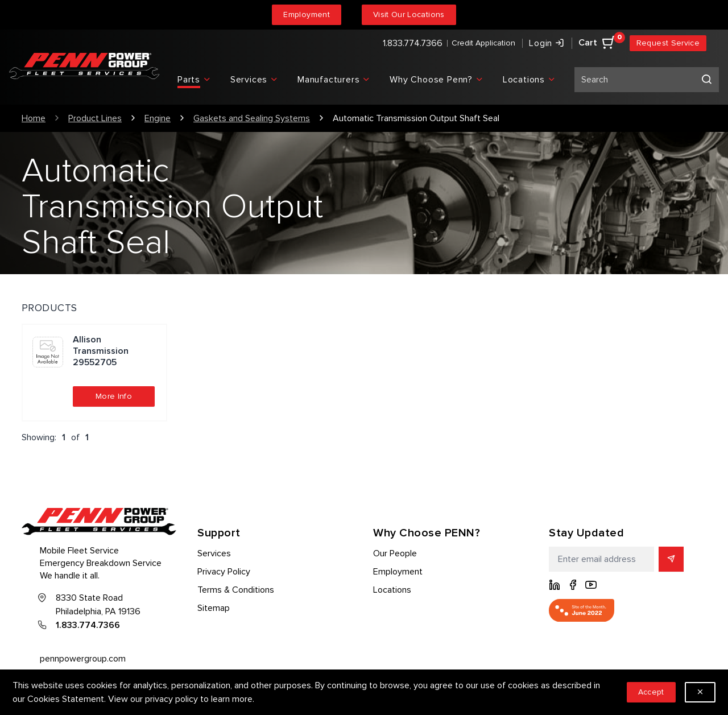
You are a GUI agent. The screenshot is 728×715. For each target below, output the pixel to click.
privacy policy (171, 699)
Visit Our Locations (409, 15)
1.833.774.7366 (413, 43)
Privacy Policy (224, 572)
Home (34, 118)
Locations (392, 590)
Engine (158, 118)
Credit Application (483, 43)
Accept (651, 692)
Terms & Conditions (236, 590)
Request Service (668, 43)
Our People (395, 553)
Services (214, 553)
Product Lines (95, 118)
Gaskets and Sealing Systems (252, 118)
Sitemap (214, 608)
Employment (307, 15)
